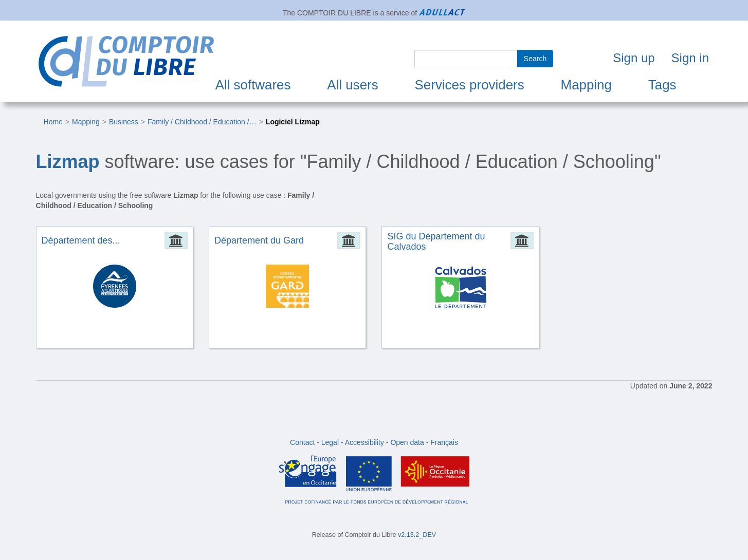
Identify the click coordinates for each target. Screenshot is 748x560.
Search (535, 59)
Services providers (470, 85)
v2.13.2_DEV (417, 535)
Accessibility (364, 442)
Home (53, 122)
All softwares (253, 85)
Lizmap (68, 162)
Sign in (690, 58)
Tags (662, 85)
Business (124, 122)
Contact (302, 442)
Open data (407, 442)
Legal (330, 442)
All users (352, 85)
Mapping (586, 85)
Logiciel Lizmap (293, 122)
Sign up (634, 58)
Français (444, 442)
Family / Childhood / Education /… (202, 122)
